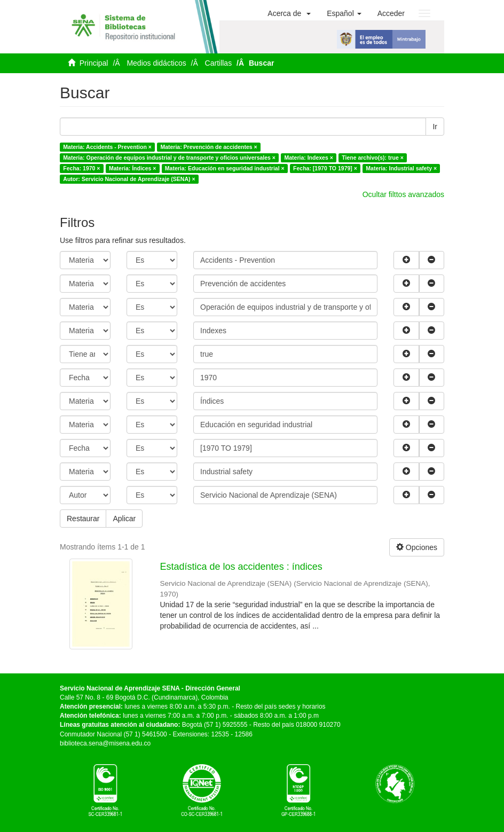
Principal (94, 63)
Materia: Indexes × (308, 158)
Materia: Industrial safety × (401, 168)
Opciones (417, 547)
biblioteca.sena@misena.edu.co (105, 743)
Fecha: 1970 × (81, 168)
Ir (435, 127)
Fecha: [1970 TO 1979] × (325, 168)
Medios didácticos (156, 63)
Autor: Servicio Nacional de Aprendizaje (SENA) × (129, 179)
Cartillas (219, 63)
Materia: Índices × (132, 168)
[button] (289, 13)
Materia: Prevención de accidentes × (208, 147)
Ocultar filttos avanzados (403, 194)
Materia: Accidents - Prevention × (107, 147)
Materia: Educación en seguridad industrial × (225, 168)
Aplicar (124, 519)
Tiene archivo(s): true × (373, 158)
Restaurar (83, 519)
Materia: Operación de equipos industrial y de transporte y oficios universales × (169, 158)
